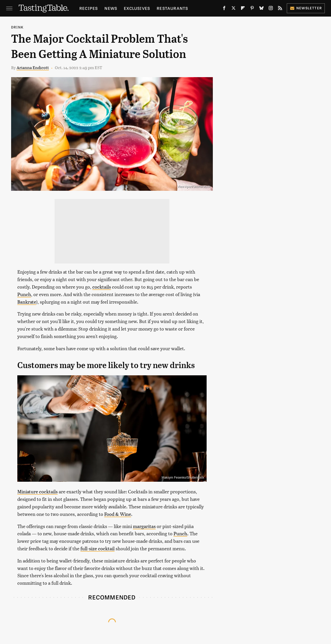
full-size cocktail (97, 548)
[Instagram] (271, 9)
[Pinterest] (252, 9)
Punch (24, 294)
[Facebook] (224, 9)
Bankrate (27, 302)
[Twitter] (234, 9)
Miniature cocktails (37, 491)
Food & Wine (118, 514)
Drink (17, 27)
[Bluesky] (261, 9)
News (111, 8)
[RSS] (280, 9)
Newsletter (306, 8)
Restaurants (172, 8)
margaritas (144, 526)
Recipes (89, 8)
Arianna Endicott (33, 67)
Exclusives (137, 8)
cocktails (102, 287)
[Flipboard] (243, 9)
